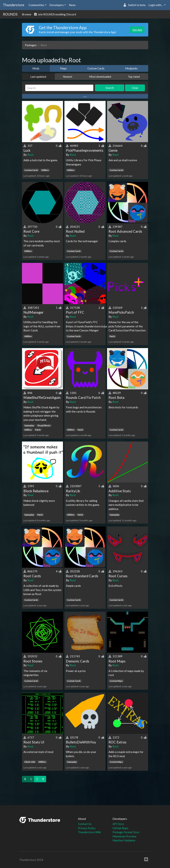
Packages (31, 45)
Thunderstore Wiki (89, 832)
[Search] (59, 88)
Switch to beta (134, 5)
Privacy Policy (87, 828)
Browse (27, 14)
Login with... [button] (156, 5)
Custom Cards (96, 68)
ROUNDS (10, 14)
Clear (135, 88)
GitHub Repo (120, 828)
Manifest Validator (124, 840)
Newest (68, 77)
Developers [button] (57, 5)
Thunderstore (14, 5)
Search (110, 88)
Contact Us (85, 824)
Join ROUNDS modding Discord (55, 14)
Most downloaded (100, 77)
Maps (63, 68)
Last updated (38, 77)
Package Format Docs (126, 832)
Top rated (134, 77)
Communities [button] (36, 5)
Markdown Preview (124, 836)
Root (30, 155)
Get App (137, 30)
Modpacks (131, 68)
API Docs (118, 824)
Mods (36, 68)
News (72, 5)
